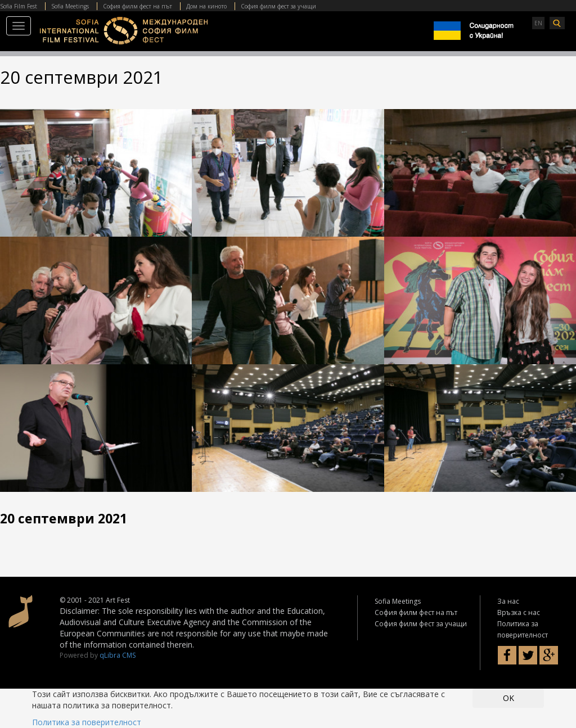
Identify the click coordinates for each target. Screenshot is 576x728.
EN (538, 23)
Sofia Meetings (70, 6)
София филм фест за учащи (278, 6)
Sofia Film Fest (19, 6)
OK (508, 698)
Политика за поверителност (87, 722)
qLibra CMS (118, 655)
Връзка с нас (519, 612)
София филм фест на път (138, 6)
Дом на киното (206, 6)
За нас (508, 601)
